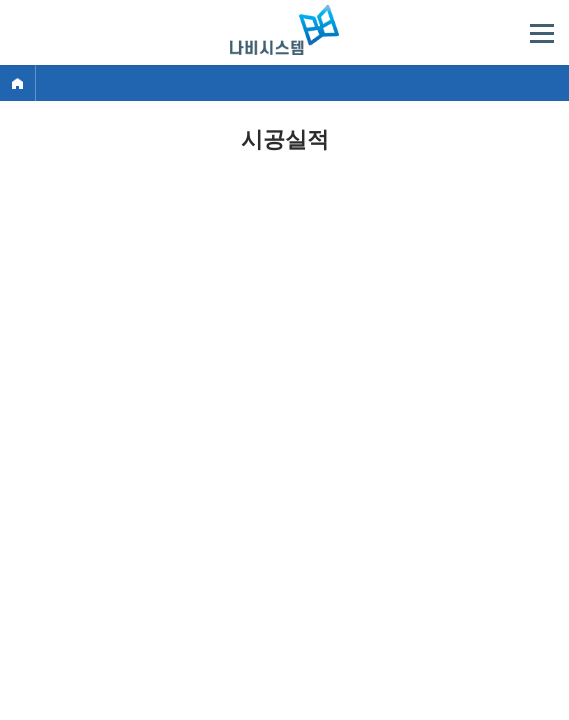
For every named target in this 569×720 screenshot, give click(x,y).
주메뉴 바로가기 (0, 0)
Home (17, 83)
